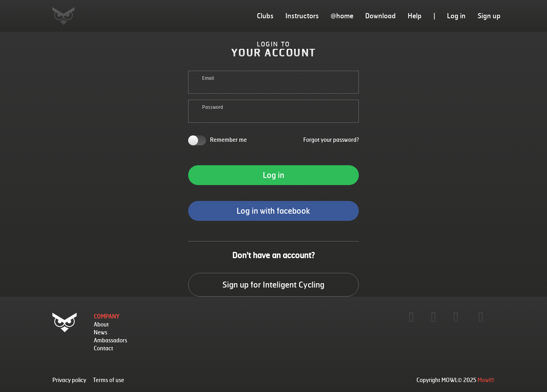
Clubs (265, 16)
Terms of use (109, 380)
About (101, 324)
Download (380, 16)
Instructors (302, 16)
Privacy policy (69, 380)
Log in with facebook (273, 211)
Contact (103, 348)
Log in (456, 16)
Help (415, 16)
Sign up (489, 16)
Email (208, 78)
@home (342, 16)
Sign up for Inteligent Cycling (273, 285)
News (100, 332)
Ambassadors (110, 340)
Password (213, 107)
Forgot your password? (331, 140)
